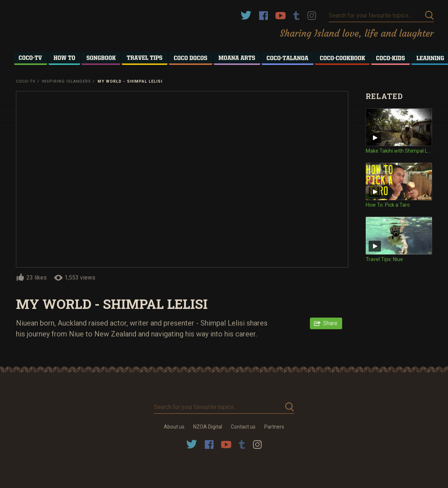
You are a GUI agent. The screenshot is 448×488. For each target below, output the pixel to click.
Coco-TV (26, 81)
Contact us (243, 427)
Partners (274, 427)
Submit (430, 15)
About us (174, 427)
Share (330, 323)
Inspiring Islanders (66, 81)
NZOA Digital (208, 427)
